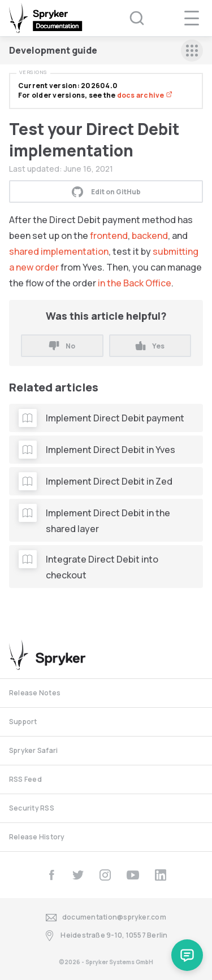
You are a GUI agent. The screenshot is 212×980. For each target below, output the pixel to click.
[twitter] (78, 875)
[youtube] (133, 875)
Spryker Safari (33, 750)
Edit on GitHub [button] (106, 191)
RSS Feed (25, 779)
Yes (150, 346)
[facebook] (51, 875)
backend (150, 236)
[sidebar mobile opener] (192, 51)
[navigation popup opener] (192, 18)
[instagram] (105, 875)
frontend (109, 236)
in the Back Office (135, 283)
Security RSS (32, 808)
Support (23, 722)
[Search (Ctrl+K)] (129, 18)
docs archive (145, 95)
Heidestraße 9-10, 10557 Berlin (106, 936)
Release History (37, 837)
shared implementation (59, 251)
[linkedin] (161, 875)
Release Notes (35, 693)
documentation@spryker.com (106, 918)
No (62, 346)
